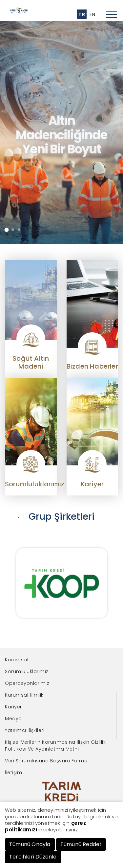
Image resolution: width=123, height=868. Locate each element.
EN (92, 14)
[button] (6, 230)
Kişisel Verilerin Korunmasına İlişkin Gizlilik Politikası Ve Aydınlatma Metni (55, 746)
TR (82, 14)
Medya (13, 719)
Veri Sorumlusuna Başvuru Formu (46, 761)
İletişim (13, 773)
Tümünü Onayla (30, 844)
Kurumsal (17, 660)
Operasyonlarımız (27, 683)
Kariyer (13, 707)
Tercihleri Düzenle (33, 857)
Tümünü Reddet (81, 844)
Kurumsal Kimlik (24, 695)
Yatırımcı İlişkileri (25, 730)
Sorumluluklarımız (27, 671)
